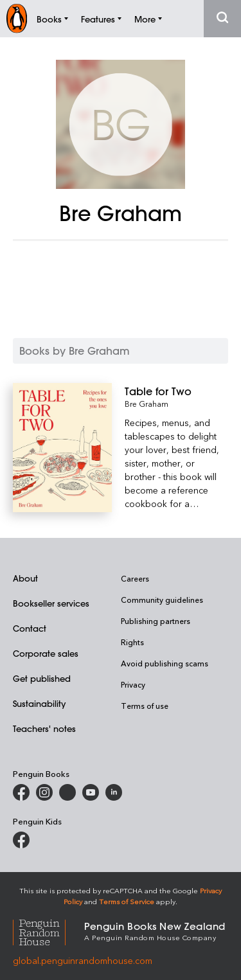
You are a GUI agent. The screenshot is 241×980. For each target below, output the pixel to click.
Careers (135, 578)
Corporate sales (46, 653)
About (25, 578)
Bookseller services (51, 603)
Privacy (133, 684)
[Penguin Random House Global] (49, 930)
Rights (132, 642)
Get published (42, 678)
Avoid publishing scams (165, 663)
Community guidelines (162, 600)
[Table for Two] (176, 391)
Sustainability (39, 703)
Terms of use (145, 706)
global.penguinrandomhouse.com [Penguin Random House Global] (83, 960)
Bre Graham (147, 404)
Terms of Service (127, 901)
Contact (30, 628)
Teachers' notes (44, 728)
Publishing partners (156, 621)
